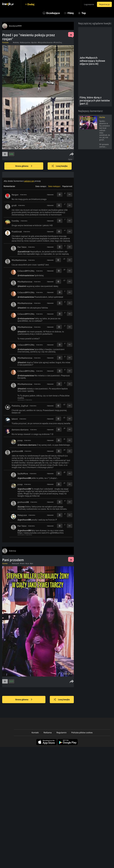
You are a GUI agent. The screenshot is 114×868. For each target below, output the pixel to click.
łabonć (15, 419)
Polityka (5, 42)
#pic (32, 563)
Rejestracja (104, 4)
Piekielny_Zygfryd (20, 406)
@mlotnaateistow (26, 275)
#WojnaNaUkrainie (45, 42)
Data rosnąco (41, 186)
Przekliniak (17, 232)
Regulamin (62, 733)
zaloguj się (29, 181)
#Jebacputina (25, 42)
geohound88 (17, 451)
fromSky (15, 221)
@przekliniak (24, 252)
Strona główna (24, 166)
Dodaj (31, 4)
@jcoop (21, 507)
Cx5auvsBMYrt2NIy (26, 271)
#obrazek (16, 563)
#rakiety (16, 42)
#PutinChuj (58, 42)
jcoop (20, 440)
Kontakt (35, 733)
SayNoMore (23, 474)
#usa (27, 563)
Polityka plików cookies (82, 733)
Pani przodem (13, 560)
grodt (14, 205)
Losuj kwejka (60, 166)
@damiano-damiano (27, 445)
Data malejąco (54, 186)
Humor (5, 563)
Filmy (71, 13)
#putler (34, 42)
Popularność (67, 186)
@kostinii (22, 286)
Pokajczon (22, 515)
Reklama (48, 733)
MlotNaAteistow (19, 260)
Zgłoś (70, 159)
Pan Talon (22, 247)
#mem (22, 563)
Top (84, 13)
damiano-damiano (20, 430)
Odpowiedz (50, 195)
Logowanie (89, 4)
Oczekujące (53, 13)
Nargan (15, 195)
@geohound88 (24, 478)
